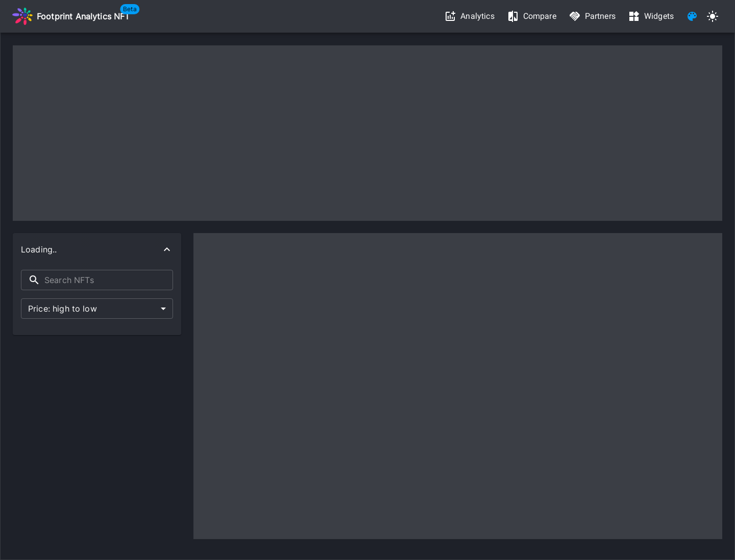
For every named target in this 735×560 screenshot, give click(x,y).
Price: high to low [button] (63, 309)
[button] (97, 249)
